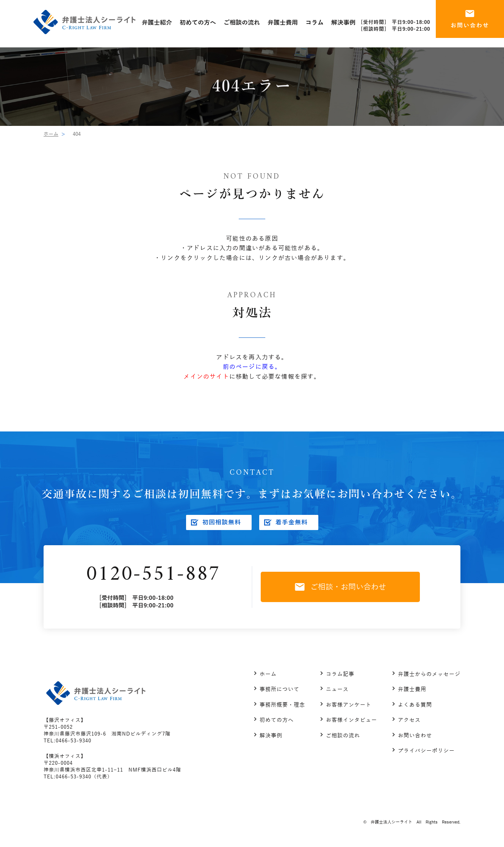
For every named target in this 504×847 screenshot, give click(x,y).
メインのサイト (206, 377)
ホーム (51, 134)
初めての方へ (277, 720)
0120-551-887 (153, 575)
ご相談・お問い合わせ (340, 587)
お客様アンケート (349, 705)
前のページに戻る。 (252, 367)
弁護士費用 (412, 689)
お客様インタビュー (351, 720)
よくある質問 (415, 705)
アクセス (409, 720)
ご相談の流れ (343, 736)
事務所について (279, 689)
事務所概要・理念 (282, 705)
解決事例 (271, 736)
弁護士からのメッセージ (429, 674)
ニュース (337, 689)
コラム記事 (340, 674)
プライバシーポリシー (426, 751)
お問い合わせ (415, 736)
